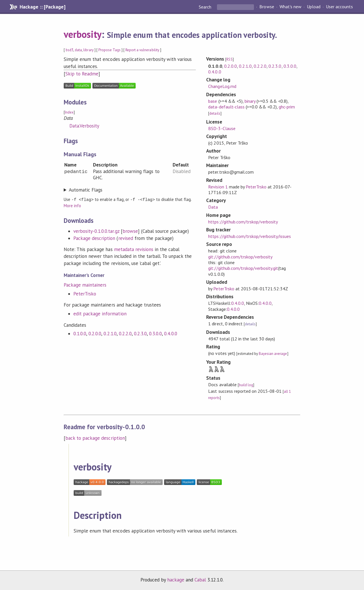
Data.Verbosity (84, 126)
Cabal (200, 580)
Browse (267, 7)
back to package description (95, 438)
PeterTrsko (85, 293)
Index (69, 112)
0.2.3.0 (140, 333)
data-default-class (226, 107)
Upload (314, 7)
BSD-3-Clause (222, 128)
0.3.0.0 (155, 333)
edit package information (100, 313)
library (88, 50)
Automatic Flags (86, 190)
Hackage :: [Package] (42, 7)
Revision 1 (218, 187)
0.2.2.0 (125, 333)
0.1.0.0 (80, 333)
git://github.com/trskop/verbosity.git (243, 268)
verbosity (83, 34)
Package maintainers (85, 285)
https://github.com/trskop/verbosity (243, 222)
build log (246, 385)
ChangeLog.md (222, 86)
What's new (290, 7)
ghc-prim (287, 107)
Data (213, 207)
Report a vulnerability (142, 50)
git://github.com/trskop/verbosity (240, 257)
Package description (94, 238)
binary (250, 101)
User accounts (339, 7)
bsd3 (70, 50)
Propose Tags (109, 50)
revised (126, 238)
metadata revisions (134, 249)
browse (130, 231)
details (215, 113)
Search (206, 7)
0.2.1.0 (110, 333)
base (213, 101)
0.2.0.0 (95, 333)
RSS (229, 59)
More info (72, 205)
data (78, 50)
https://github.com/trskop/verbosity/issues (250, 236)
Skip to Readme (82, 74)
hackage (176, 580)
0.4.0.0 (170, 333)
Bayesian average (273, 354)
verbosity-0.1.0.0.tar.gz (96, 231)
